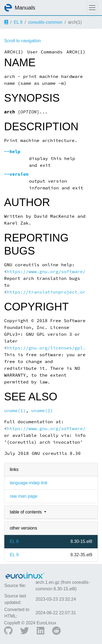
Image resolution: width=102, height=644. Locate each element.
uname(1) (15, 411)
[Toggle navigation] (92, 8)
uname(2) (42, 411)
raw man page (24, 496)
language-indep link (29, 483)
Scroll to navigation (22, 41)
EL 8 (18, 22)
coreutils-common (45, 22)
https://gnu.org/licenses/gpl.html (52, 348)
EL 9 (14, 555)
